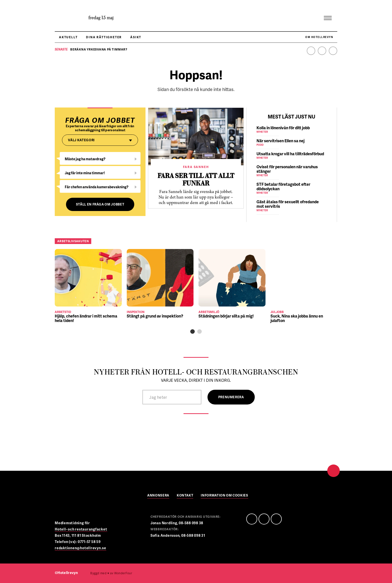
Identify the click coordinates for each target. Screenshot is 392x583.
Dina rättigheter (104, 37)
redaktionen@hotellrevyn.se (80, 548)
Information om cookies (224, 496)
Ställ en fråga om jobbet (100, 204)
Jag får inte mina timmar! (85, 173)
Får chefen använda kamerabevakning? (97, 187)
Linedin (264, 519)
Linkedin (322, 51)
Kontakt (185, 496)
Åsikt (136, 37)
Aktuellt (68, 37)
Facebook (311, 51)
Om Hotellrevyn (319, 37)
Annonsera (158, 496)
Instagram (333, 51)
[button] (192, 331)
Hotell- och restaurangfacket (81, 529)
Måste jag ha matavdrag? (85, 159)
